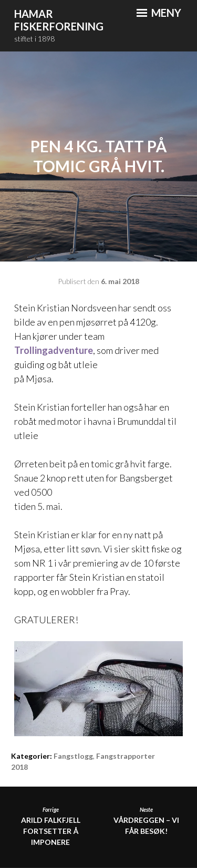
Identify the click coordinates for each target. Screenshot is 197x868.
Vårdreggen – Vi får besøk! (147, 821)
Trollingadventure (54, 350)
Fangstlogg (73, 756)
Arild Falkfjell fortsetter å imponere (50, 826)
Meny (159, 13)
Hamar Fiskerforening (59, 20)
